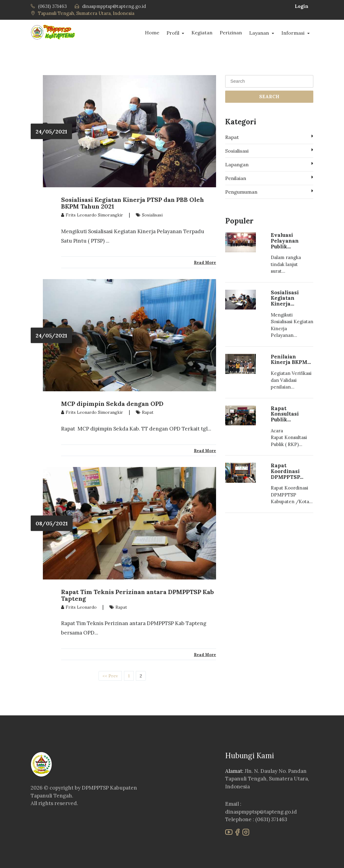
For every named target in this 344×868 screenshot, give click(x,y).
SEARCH (269, 97)
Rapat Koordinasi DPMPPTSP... (287, 471)
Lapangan (269, 164)
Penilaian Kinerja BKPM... (291, 360)
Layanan (260, 33)
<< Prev (110, 676)
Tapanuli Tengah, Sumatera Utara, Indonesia (86, 13)
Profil (174, 33)
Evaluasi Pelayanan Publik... (285, 241)
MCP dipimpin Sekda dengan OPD (112, 404)
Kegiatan (202, 33)
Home (152, 33)
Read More (205, 263)
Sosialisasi (269, 150)
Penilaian (269, 178)
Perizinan (231, 33)
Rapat (269, 137)
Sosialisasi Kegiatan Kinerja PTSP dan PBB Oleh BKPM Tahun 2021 (132, 203)
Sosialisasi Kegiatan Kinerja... (285, 298)
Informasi (294, 33)
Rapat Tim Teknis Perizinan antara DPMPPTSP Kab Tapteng (138, 595)
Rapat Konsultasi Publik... (285, 414)
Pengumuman (269, 192)
